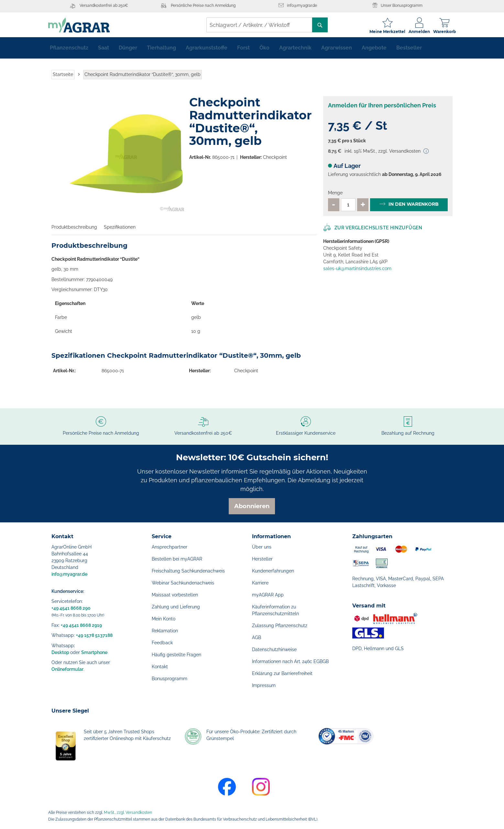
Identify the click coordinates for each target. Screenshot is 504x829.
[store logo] (82, 25)
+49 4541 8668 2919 (81, 625)
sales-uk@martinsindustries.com (357, 271)
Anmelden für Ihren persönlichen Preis (382, 108)
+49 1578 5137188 (94, 635)
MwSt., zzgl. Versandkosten (128, 813)
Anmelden (416, 32)
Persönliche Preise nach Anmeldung (203, 5)
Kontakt (160, 667)
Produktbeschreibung (74, 230)
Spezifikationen (120, 230)
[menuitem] (69, 50)
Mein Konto (164, 619)
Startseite (63, 77)
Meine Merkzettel (384, 32)
